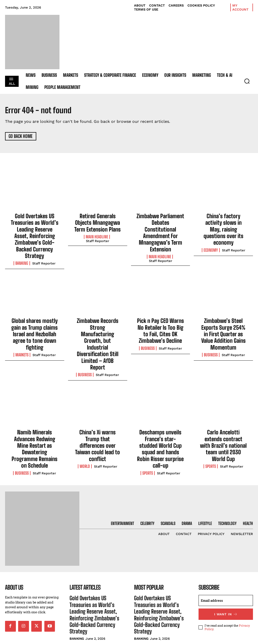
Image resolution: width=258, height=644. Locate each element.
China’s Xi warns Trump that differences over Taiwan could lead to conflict (98, 401)
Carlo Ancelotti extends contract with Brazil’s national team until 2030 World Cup (223, 401)
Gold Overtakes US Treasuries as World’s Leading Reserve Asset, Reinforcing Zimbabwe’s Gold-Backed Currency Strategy (35, 230)
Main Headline (97, 234)
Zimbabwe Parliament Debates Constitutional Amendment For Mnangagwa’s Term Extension (160, 227)
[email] (226, 548)
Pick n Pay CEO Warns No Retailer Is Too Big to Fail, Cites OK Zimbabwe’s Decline (160, 315)
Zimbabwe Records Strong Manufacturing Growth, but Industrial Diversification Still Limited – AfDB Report (98, 318)
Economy (211, 239)
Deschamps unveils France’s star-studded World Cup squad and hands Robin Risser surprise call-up (160, 403)
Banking (22, 250)
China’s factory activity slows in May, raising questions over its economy (223, 224)
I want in (226, 561)
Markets (22, 330)
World (85, 415)
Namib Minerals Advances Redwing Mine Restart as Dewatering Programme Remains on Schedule (35, 401)
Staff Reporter (44, 250)
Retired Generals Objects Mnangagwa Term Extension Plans (98, 221)
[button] (247, 81)
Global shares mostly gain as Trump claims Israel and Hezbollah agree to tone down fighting (35, 315)
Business (85, 335)
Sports (148, 421)
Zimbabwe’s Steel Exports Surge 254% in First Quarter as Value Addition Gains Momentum (223, 315)
